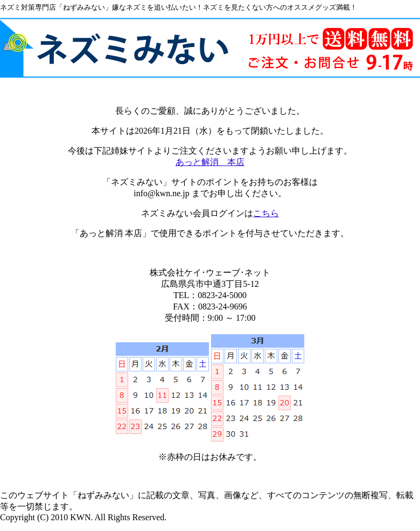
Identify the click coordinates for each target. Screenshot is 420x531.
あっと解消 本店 (210, 162)
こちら (266, 213)
